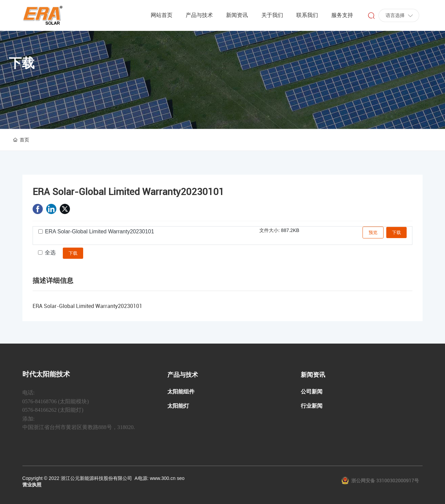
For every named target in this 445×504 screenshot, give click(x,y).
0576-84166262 (40, 410)
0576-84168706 (40, 401)
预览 (373, 232)
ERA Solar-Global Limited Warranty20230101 (100, 231)
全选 (50, 253)
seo (181, 478)
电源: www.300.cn (157, 478)
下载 (396, 232)
